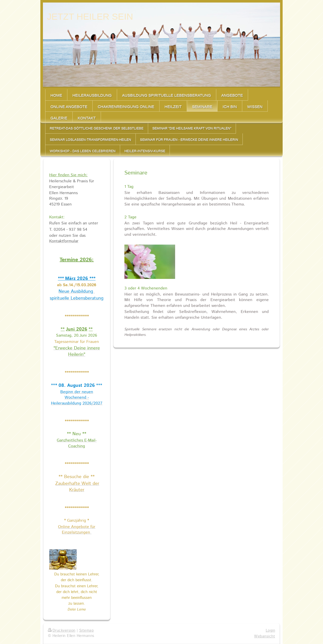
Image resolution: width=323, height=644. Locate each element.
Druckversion (62, 631)
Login (270, 631)
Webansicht (265, 636)
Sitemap (86, 631)
